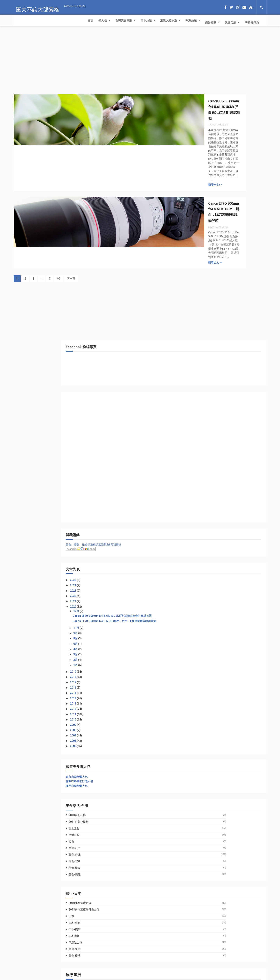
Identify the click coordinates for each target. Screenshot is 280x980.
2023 (209, 285)
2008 (209, 431)
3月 (211, 355)
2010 (209, 420)
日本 (207, 617)
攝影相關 (139, 20)
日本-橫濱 (210, 630)
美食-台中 (210, 549)
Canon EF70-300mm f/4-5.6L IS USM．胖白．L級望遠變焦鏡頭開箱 (233, 320)
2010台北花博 (213, 516)
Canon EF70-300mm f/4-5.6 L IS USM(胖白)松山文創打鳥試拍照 (234, 312)
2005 (209, 447)
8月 (211, 339)
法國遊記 (210, 698)
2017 (209, 383)
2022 (209, 290)
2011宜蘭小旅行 (214, 523)
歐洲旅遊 (119, 20)
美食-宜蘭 (210, 562)
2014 (209, 399)
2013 (209, 404)
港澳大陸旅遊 (97, 20)
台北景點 (210, 529)
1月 (211, 366)
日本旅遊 (74, 20)
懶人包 (31, 20)
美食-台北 (210, 555)
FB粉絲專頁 (180, 20)
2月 (211, 360)
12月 (212, 305)
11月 (212, 328)
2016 (209, 388)
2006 (209, 441)
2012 (209, 410)
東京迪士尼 (211, 643)
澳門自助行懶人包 (212, 486)
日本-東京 (210, 623)
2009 (209, 425)
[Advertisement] (101, 62)
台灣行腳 (210, 536)
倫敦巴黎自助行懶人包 (215, 482)
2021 (209, 295)
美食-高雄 (210, 575)
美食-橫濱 (210, 656)
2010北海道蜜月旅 (215, 604)
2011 (209, 415)
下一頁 (71, 210)
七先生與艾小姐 (211, 734)
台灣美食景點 (52, 20)
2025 (209, 274)
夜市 (207, 542)
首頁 (19, 20)
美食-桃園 (210, 568)
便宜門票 (159, 20)
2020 (209, 301)
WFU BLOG (208, 743)
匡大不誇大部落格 (35, 7)
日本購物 (210, 637)
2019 (209, 372)
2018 (209, 378)
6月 (211, 344)
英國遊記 (210, 705)
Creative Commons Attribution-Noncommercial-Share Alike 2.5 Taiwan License (133, 977)
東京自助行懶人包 (212, 477)
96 (59, 210)
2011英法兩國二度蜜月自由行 (222, 691)
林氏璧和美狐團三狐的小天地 (219, 738)
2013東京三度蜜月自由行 (220, 610)
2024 (209, 279)
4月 (211, 350)
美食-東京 (210, 650)
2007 (209, 436)
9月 (211, 334)
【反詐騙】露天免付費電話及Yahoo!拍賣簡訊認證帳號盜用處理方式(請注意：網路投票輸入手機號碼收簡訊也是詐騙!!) (63, 957)
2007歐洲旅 (211, 685)
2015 (209, 394)
